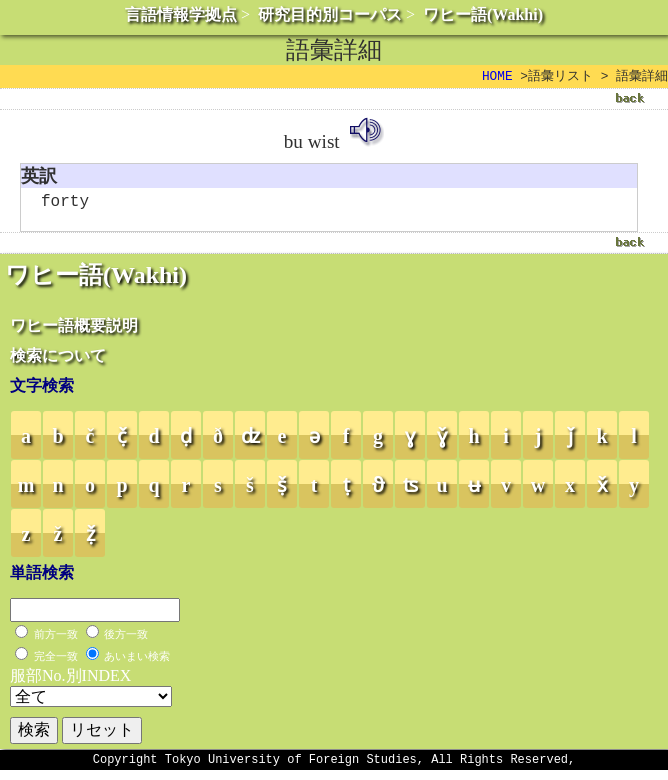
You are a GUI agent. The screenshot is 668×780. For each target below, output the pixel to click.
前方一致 (56, 641)
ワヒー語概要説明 (74, 332)
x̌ (602, 492)
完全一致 (56, 663)
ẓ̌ (90, 541)
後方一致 (126, 641)
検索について (58, 362)
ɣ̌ (442, 443)
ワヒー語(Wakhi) (483, 14)
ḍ (186, 443)
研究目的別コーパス (330, 14)
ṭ (346, 492)
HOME (497, 77)
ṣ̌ (282, 492)
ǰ (570, 443)
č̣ (122, 443)
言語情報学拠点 (181, 14)
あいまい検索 (137, 663)
